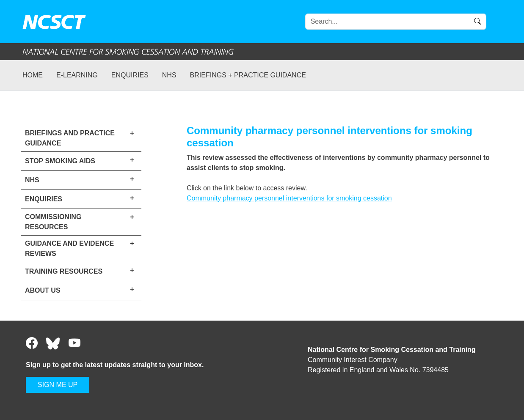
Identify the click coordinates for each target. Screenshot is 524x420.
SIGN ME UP (58, 385)
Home (33, 75)
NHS (169, 75)
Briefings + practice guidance (248, 75)
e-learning (77, 75)
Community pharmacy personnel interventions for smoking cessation (289, 198)
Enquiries (130, 75)
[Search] (396, 22)
